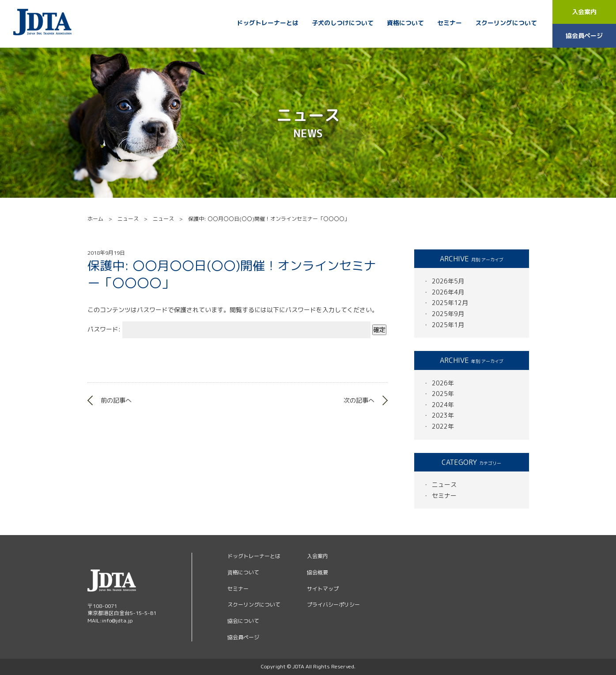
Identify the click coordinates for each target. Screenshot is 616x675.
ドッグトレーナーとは (268, 23)
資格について (405, 23)
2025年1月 (448, 325)
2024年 (443, 405)
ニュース (444, 485)
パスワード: (229, 329)
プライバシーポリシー (333, 605)
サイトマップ (323, 589)
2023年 (443, 415)
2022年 (443, 426)
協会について (243, 621)
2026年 (443, 383)
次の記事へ (359, 400)
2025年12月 (450, 303)
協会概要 (317, 572)
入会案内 (584, 12)
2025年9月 (448, 314)
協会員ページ (584, 36)
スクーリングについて (506, 23)
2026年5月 (448, 281)
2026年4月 (448, 292)
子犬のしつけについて (343, 23)
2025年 (443, 394)
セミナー (450, 23)
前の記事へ (116, 400)
